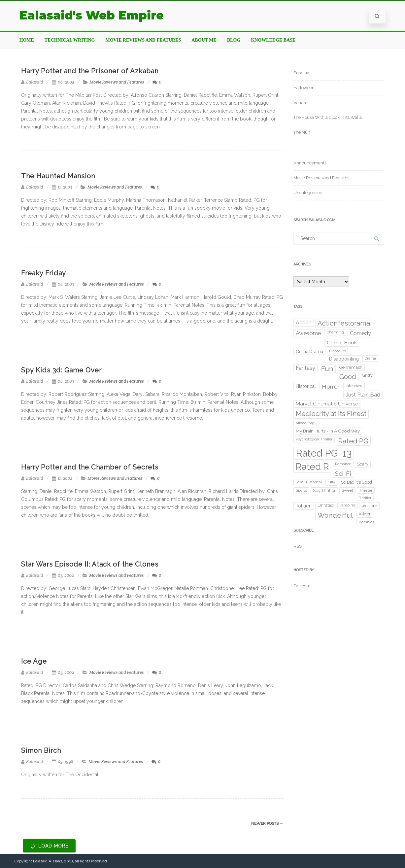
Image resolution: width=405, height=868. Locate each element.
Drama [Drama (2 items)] (370, 358)
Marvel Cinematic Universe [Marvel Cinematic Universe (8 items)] (327, 404)
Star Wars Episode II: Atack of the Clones (90, 564)
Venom (301, 103)
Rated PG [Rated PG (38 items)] (353, 441)
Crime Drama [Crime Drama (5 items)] (309, 351)
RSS (298, 546)
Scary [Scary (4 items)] (363, 464)
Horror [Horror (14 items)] (331, 387)
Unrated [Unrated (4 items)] (326, 505)
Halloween (304, 88)
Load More (49, 846)
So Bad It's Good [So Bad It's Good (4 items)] (356, 482)
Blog (234, 40)
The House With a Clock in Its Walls (328, 117)
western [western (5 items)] (369, 505)
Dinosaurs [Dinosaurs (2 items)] (337, 351)
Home (27, 40)
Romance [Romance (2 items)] (343, 464)
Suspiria (301, 73)
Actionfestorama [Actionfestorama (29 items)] (344, 323)
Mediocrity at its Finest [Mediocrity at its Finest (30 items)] (331, 414)
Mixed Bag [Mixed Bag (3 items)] (305, 423)
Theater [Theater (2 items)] (366, 490)
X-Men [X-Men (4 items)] (365, 514)
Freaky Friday (44, 273)
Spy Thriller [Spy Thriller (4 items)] (324, 490)
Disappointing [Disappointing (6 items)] (344, 359)
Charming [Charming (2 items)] (335, 332)
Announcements (310, 163)
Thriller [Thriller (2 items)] (365, 498)
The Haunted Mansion (58, 176)
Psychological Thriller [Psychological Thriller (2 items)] (314, 439)
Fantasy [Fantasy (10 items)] (305, 368)
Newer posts (267, 823)
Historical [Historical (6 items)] (306, 386)
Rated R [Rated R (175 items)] (312, 467)
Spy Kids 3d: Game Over (61, 370)
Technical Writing (70, 40)
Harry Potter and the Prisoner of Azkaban (90, 71)
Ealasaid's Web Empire (92, 15)
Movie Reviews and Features (143, 40)
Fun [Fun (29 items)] (327, 369)
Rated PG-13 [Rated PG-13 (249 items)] (324, 453)
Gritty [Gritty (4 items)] (367, 375)
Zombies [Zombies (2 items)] (366, 522)
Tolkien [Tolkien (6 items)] (304, 506)
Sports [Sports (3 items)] (301, 490)
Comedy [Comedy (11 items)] (360, 333)
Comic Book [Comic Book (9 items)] (342, 343)
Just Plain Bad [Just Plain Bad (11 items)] (363, 395)
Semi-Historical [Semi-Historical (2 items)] (309, 482)
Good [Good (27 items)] (348, 377)
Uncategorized (308, 193)
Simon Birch (41, 750)
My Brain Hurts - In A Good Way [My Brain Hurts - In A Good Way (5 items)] (328, 431)
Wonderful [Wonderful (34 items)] (335, 515)
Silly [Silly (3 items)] (331, 482)
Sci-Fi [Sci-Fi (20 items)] (343, 473)
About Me (204, 40)
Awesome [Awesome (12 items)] (308, 333)
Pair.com (302, 586)
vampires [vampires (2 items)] (348, 505)
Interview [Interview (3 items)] (354, 386)
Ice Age (34, 661)
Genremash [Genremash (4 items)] (351, 367)
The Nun (302, 132)
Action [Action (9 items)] (304, 322)
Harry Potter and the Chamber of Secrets (90, 467)
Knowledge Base (273, 40)
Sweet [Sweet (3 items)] (347, 490)
